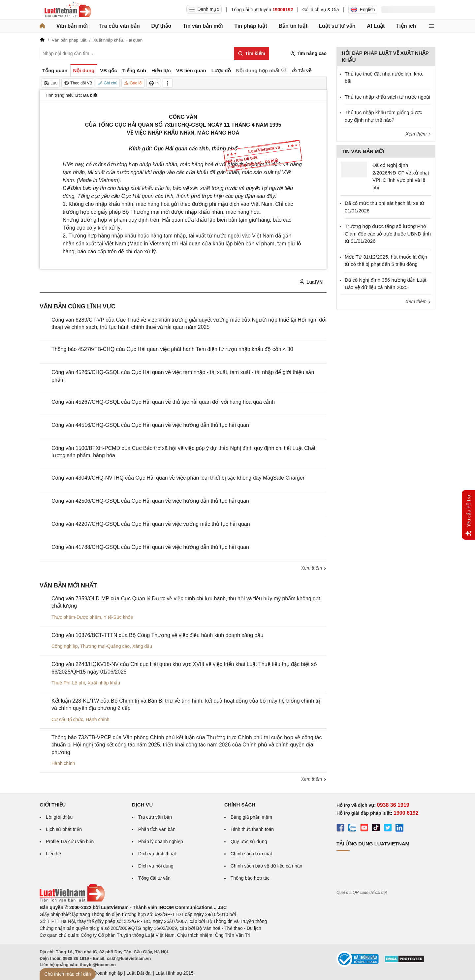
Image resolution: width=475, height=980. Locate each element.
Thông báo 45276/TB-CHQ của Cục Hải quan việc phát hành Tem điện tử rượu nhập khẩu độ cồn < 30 (172, 349)
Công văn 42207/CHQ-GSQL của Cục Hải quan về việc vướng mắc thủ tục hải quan (151, 524)
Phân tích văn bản (157, 829)
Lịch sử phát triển (64, 829)
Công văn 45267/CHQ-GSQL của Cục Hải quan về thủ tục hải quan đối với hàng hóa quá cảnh (163, 402)
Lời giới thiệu (59, 817)
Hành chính (98, 719)
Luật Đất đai (139, 973)
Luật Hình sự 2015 (174, 973)
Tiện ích (406, 26)
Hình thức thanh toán (252, 829)
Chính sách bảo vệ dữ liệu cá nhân (266, 866)
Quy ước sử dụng (249, 841)
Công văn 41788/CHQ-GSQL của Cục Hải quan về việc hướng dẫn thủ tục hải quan (150, 547)
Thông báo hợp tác (250, 878)
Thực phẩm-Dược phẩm (76, 617)
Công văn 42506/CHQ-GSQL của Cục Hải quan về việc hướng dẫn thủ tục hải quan (150, 501)
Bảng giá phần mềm (251, 817)
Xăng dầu (142, 646)
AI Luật (376, 26)
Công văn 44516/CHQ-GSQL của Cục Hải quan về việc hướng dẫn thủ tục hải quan (150, 425)
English (363, 10)
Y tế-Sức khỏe (118, 617)
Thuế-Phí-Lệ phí (68, 683)
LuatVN (311, 282)
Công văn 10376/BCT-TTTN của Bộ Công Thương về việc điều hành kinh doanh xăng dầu (157, 635)
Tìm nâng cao (308, 54)
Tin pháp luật (251, 26)
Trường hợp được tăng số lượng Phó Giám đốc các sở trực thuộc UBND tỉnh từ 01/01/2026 (388, 234)
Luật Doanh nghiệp (103, 973)
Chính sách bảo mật (251, 854)
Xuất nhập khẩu (104, 683)
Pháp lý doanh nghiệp (161, 841)
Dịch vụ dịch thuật (157, 854)
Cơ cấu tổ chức (67, 719)
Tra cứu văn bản (120, 26)
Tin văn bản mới (203, 26)
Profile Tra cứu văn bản (70, 841)
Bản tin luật (293, 26)
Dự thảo (161, 26)
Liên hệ (53, 854)
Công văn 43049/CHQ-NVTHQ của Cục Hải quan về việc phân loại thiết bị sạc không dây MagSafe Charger (178, 478)
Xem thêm (314, 568)
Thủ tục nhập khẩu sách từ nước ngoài (387, 97)
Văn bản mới (72, 26)
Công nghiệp (65, 646)
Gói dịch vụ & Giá (320, 10)
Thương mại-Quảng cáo (105, 646)
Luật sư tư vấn (337, 26)
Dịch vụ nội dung (156, 866)
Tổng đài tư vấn (154, 878)
